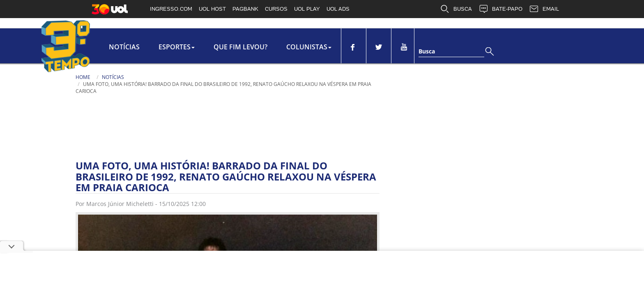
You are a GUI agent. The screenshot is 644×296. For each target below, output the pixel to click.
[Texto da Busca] (451, 52)
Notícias (124, 47)
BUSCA (456, 9)
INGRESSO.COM (171, 9)
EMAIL (544, 9)
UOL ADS (338, 9)
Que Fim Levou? (240, 47)
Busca (427, 51)
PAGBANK (245, 9)
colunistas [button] (309, 47)
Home (83, 77)
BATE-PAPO (500, 9)
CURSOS (276, 9)
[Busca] (490, 55)
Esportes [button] (177, 47)
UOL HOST (212, 9)
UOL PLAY (307, 9)
